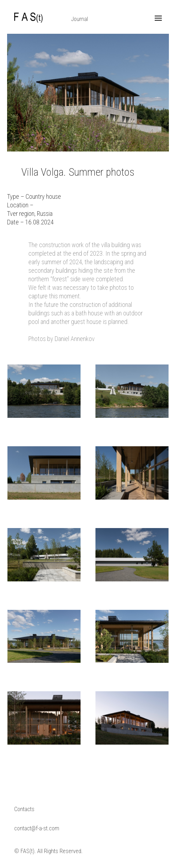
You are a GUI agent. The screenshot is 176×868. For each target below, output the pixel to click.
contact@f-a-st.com (37, 828)
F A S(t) (28, 18)
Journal (80, 19)
